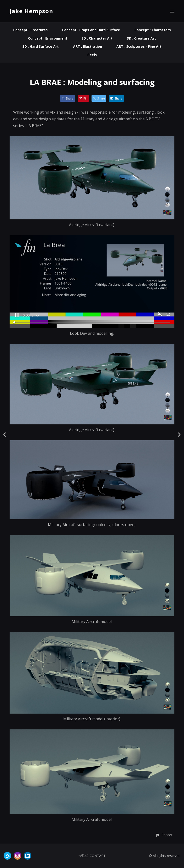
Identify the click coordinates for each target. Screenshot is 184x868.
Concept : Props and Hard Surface (91, 30)
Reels (92, 55)
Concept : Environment (48, 38)
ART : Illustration (88, 46)
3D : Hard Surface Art (41, 46)
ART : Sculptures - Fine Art (139, 46)
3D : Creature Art (141, 38)
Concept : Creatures (30, 30)
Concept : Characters (153, 30)
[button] (164, 835)
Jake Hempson (31, 11)
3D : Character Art (97, 38)
